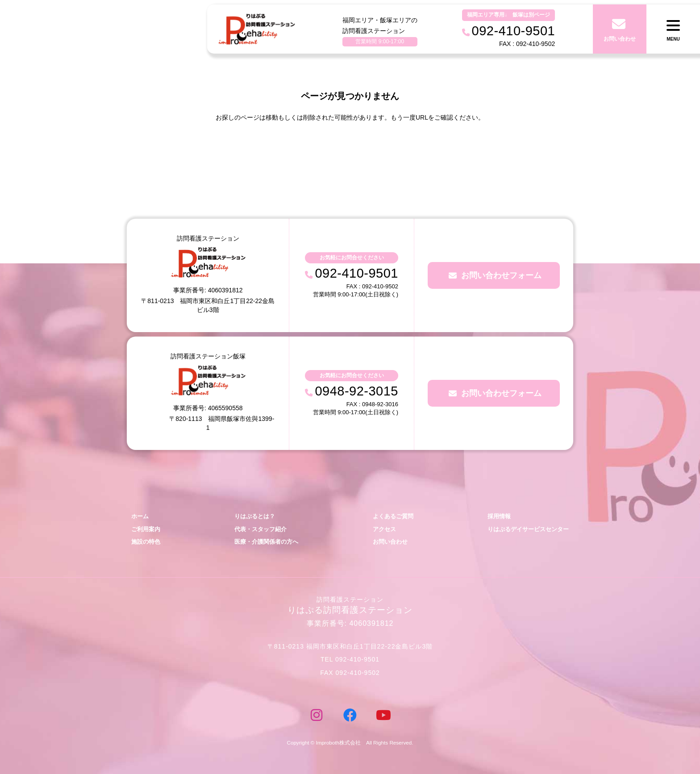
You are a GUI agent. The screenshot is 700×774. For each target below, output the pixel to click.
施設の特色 (146, 542)
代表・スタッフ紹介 (260, 529)
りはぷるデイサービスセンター (528, 529)
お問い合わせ (390, 542)
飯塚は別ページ (531, 15)
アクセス (384, 529)
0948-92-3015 (356, 391)
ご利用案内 (146, 529)
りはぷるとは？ (255, 516)
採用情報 (499, 516)
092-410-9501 (356, 273)
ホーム (140, 516)
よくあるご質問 (393, 516)
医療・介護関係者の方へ (266, 542)
